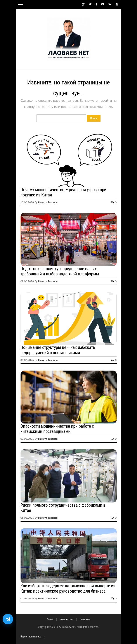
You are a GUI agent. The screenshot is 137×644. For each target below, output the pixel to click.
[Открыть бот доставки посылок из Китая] (8, 619)
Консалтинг (67, 619)
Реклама (85, 619)
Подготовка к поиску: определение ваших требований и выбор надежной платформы (60, 271)
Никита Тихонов (48, 202)
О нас (50, 619)
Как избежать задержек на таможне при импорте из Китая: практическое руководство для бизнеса (68, 588)
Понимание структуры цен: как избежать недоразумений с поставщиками (58, 350)
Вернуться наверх (33, 636)
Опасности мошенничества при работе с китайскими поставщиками (57, 429)
